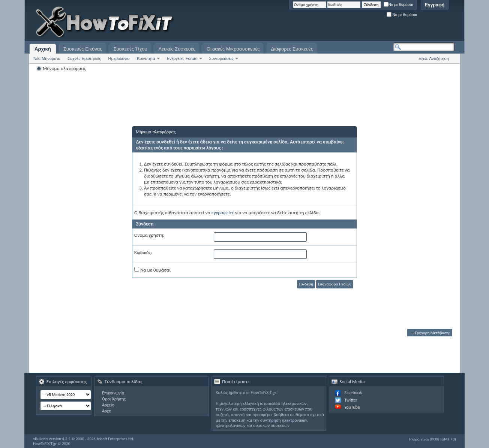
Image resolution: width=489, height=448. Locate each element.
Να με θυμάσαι (398, 5)
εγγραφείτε (223, 213)
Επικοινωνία (113, 393)
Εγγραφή (435, 5)
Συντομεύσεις (221, 58)
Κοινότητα (146, 58)
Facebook (353, 393)
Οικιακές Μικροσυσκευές (233, 49)
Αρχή (107, 411)
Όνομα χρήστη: (149, 235)
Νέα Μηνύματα (47, 58)
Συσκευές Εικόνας (83, 49)
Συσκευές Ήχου (130, 49)
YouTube (352, 407)
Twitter (351, 400)
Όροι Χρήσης (114, 399)
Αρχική (43, 49)
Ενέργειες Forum (182, 58)
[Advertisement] (361, 22)
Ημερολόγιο (119, 58)
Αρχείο (108, 405)
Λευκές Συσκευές (177, 49)
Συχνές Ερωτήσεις (84, 58)
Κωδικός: (143, 252)
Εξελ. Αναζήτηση (434, 58)
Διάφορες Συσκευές (292, 49)
